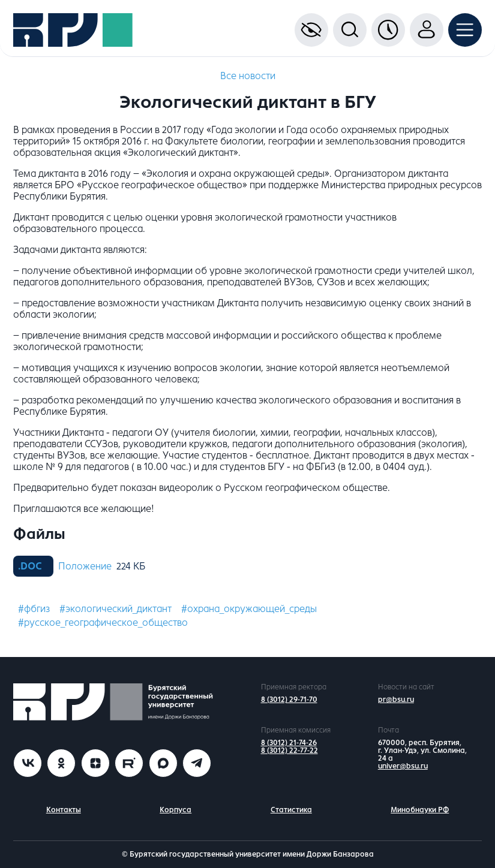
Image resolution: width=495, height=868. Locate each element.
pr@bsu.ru (396, 700)
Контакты (64, 810)
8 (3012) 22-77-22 (289, 751)
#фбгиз (34, 609)
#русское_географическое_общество (103, 623)
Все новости (248, 76)
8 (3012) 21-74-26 (289, 743)
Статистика (291, 810)
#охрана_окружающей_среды (249, 609)
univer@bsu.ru (403, 766)
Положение (85, 566)
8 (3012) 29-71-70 (289, 700)
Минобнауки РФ (420, 810)
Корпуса (175, 810)
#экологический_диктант (115, 609)
